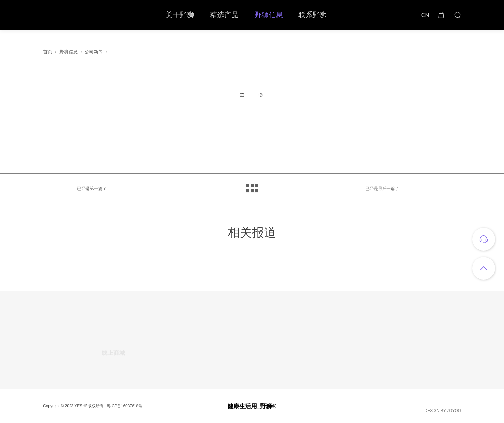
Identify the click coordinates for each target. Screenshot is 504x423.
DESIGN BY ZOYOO (443, 412)
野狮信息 (69, 52)
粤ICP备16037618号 (125, 407)
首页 (48, 52)
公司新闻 (94, 52)
